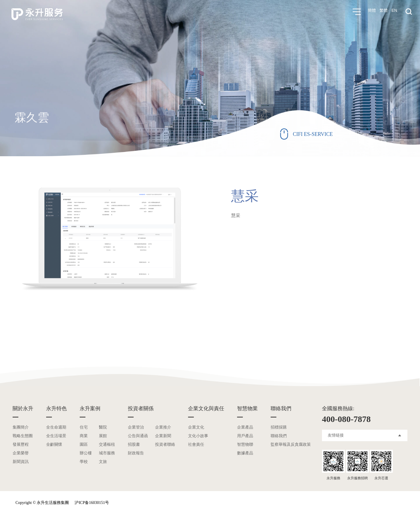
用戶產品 (245, 436)
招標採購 (279, 427)
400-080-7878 (346, 419)
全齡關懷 (54, 444)
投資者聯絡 (165, 444)
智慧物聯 (245, 444)
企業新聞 (163, 436)
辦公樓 (86, 453)
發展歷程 (21, 444)
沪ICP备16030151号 (92, 503)
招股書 (134, 444)
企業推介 (163, 427)
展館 (103, 436)
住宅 (84, 427)
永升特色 (56, 408)
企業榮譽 (21, 453)
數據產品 (245, 453)
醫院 (103, 427)
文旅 (103, 462)
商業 (84, 436)
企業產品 (245, 427)
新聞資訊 (21, 462)
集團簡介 (21, 427)
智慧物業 (247, 408)
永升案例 (90, 408)
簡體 (370, 12)
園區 (84, 444)
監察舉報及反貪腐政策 (291, 444)
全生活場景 (56, 436)
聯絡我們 (281, 408)
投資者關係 (141, 408)
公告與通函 (138, 436)
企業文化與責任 (206, 408)
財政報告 (136, 453)
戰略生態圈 (23, 436)
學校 (84, 462)
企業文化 (196, 427)
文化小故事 (198, 436)
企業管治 (136, 427)
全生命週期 (56, 427)
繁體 (383, 12)
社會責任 (196, 444)
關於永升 (23, 408)
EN (394, 12)
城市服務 (107, 453)
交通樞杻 (107, 444)
